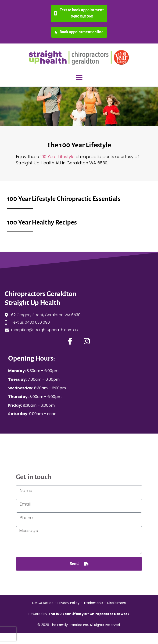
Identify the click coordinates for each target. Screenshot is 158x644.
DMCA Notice (43, 603)
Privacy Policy (68, 603)
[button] (79, 78)
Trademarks (93, 603)
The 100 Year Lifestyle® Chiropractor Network (89, 614)
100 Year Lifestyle (58, 157)
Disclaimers (116, 603)
